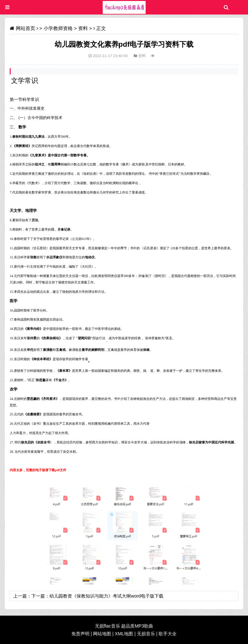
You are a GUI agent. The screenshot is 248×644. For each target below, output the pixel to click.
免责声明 (80, 634)
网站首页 (26, 28)
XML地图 (124, 634)
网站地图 (102, 634)
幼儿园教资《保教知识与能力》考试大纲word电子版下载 (106, 596)
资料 (83, 28)
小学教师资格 (58, 28)
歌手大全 (168, 634)
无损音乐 (146, 634)
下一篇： (40, 596)
